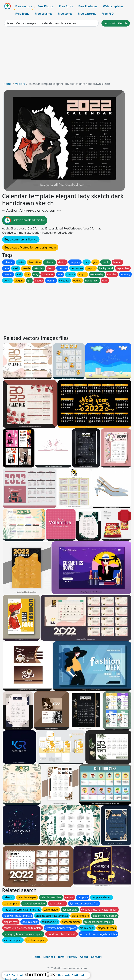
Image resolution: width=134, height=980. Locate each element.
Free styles (65, 14)
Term (61, 957)
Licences (49, 957)
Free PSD (108, 14)
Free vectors (24, 6)
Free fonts (66, 6)
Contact (96, 957)
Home (7, 84)
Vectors (20, 84)
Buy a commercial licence (21, 239)
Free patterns (87, 14)
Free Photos (45, 6)
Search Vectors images (21, 23)
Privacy (72, 957)
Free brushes (44, 14)
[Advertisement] (67, 55)
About (84, 957)
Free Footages (88, 6)
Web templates (113, 6)
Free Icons (22, 14)
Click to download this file (25, 220)
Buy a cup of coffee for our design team (30, 247)
